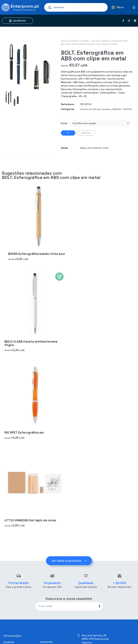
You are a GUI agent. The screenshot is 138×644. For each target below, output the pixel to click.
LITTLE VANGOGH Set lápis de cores (30, 520)
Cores (64, 123)
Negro (84, 148)
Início (64, 41)
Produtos (73, 41)
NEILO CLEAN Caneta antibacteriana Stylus (31, 343)
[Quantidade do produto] (68, 133)
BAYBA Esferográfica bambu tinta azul (36, 254)
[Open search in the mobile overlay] (76, 7)
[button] (118, 7)
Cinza (106, 148)
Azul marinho (95, 148)
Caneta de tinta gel (90, 109)
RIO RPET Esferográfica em (24, 433)
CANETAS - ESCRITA (90, 41)
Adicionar (86, 133)
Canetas (105, 41)
